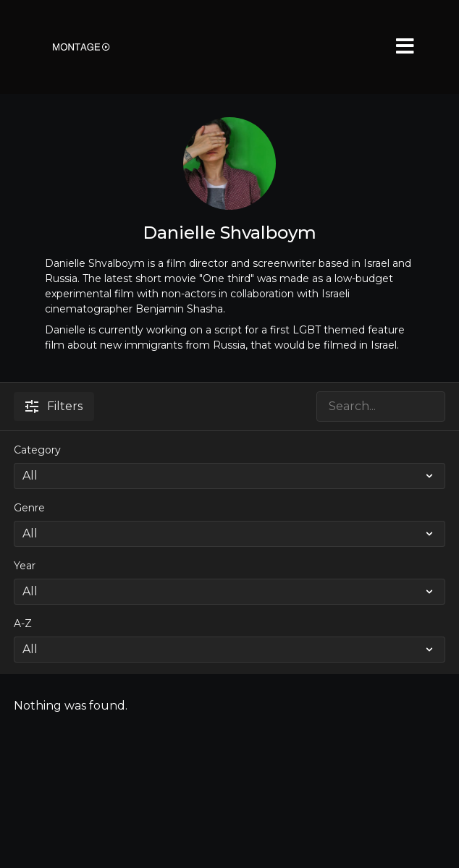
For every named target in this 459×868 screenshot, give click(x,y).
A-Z (23, 624)
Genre (29, 508)
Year (25, 566)
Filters (54, 406)
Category (37, 450)
